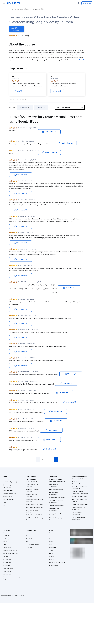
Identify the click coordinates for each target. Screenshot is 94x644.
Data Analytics (7, 488)
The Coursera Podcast (33, 545)
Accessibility (53, 548)
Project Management (9, 500)
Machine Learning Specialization (54, 509)
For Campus (6, 565)
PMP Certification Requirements (77, 513)
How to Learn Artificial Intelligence (78, 508)
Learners (29, 533)
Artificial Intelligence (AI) (10, 482)
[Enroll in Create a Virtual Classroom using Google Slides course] (16, 29)
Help (50, 545)
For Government (8, 562)
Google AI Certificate (32, 482)
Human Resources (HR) (9, 494)
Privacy (51, 542)
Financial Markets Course (56, 505)
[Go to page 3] (52, 460)
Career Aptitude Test (78, 479)
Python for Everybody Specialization (55, 519)
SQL (4, 505)
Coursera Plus (7, 548)
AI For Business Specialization (53, 486)
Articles (51, 554)
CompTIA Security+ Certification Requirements (80, 493)
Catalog (5, 545)
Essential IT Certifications (80, 497)
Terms (51, 539)
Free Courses (7, 574)
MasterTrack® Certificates (10, 554)
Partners (28, 536)
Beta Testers (30, 539)
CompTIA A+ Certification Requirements (79, 488)
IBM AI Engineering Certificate (35, 507)
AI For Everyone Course (56, 490)
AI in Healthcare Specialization (53, 493)
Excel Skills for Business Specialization (56, 501)
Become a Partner (8, 568)
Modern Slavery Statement (57, 562)
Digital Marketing (8, 491)
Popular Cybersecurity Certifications (79, 518)
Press (51, 533)
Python (5, 502)
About (5, 533)
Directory (52, 556)
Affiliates (52, 559)
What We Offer (7, 536)
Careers (5, 542)
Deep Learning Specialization (57, 497)
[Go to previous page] (38, 460)
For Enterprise (7, 559)
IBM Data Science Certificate (34, 515)
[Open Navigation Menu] (4, 3)
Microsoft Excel (7, 497)
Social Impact (7, 571)
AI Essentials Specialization (57, 482)
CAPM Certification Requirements (78, 483)
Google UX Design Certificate (34, 504)
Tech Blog (29, 548)
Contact (51, 551)
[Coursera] (13, 3)
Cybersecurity (7, 485)
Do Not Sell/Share (54, 565)
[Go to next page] (56, 460)
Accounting (6, 479)
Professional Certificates (10, 551)
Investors (52, 536)
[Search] (79, 3)
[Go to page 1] (42, 460)
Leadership (6, 539)
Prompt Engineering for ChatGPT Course (56, 514)
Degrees (5, 556)
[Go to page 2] (47, 460)
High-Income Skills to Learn (80, 504)
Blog (27, 542)
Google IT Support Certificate (31, 495)
